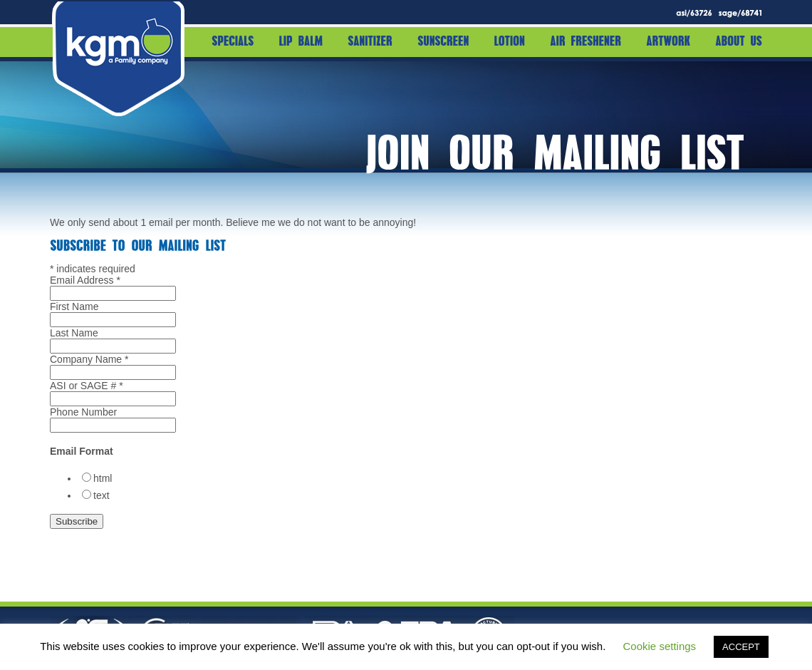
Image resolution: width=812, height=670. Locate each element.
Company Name (89, 359)
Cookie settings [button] (660, 646)
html (103, 478)
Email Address (85, 280)
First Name (74, 306)
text (101, 495)
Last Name (74, 333)
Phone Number (83, 412)
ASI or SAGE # (87, 386)
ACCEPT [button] (741, 647)
